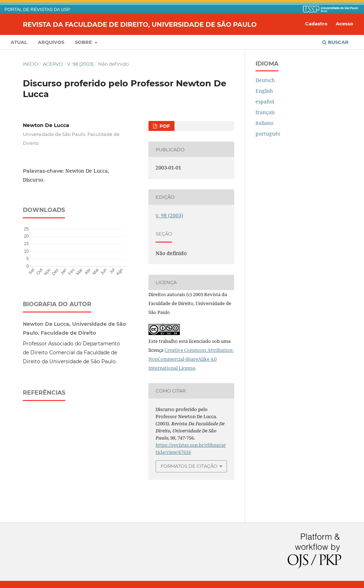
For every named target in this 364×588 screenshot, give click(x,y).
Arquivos (51, 42)
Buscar (335, 42)
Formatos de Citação (189, 466)
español (265, 102)
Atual (19, 42)
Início (31, 64)
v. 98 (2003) (80, 64)
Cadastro (316, 24)
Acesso (345, 24)
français (265, 112)
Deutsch (265, 80)
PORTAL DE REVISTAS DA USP (37, 10)
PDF (164, 126)
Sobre (84, 42)
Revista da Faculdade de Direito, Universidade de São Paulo (140, 24)
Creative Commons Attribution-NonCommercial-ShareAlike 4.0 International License (191, 359)
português (268, 134)
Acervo (53, 64)
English (264, 91)
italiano (264, 123)
